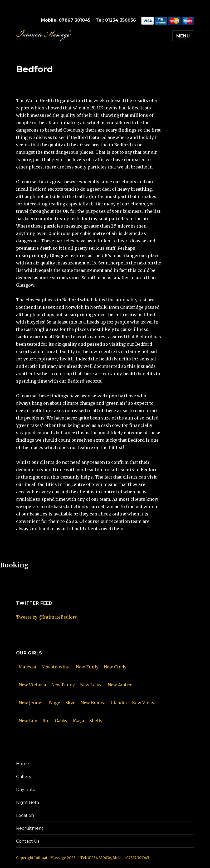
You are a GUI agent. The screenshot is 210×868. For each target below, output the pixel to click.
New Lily (28, 721)
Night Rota (28, 802)
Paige (54, 703)
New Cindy (115, 667)
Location (25, 815)
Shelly (96, 721)
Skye (70, 703)
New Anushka (56, 667)
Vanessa (27, 667)
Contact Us (28, 841)
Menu (183, 36)
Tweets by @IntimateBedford (47, 617)
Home (23, 764)
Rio (46, 721)
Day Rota (26, 790)
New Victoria (32, 685)
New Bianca (93, 703)
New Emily (87, 667)
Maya (78, 721)
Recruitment (30, 828)
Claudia (119, 703)
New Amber (120, 685)
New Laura (91, 685)
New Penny (63, 685)
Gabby (61, 721)
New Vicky (143, 703)
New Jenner (31, 703)
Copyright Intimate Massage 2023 (46, 858)
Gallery (24, 777)
